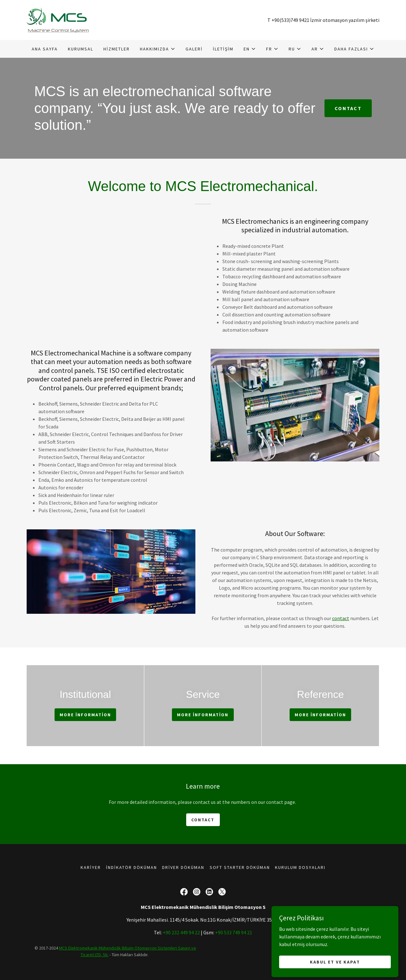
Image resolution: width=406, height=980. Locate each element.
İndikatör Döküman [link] (131, 867)
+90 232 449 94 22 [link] (181, 932)
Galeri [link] (194, 49)
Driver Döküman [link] (183, 867)
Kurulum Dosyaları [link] (300, 867)
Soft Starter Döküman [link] (240, 867)
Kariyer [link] (91, 867)
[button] (158, 49)
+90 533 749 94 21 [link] (234, 932)
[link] (58, 19)
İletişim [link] (223, 49)
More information (85, 715)
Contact (348, 108)
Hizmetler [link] (117, 49)
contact (341, 618)
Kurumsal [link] (81, 49)
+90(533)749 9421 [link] (290, 20)
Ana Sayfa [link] (45, 49)
